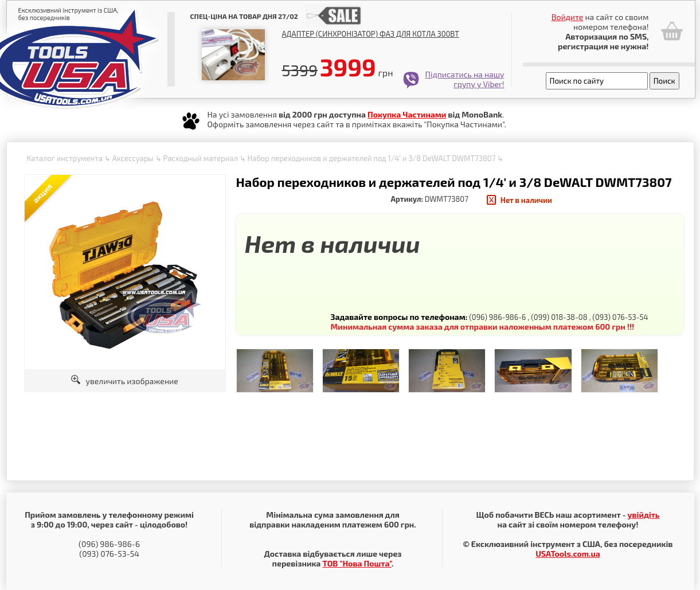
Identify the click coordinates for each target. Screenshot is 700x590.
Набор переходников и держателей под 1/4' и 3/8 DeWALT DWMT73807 (372, 158)
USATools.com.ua (568, 554)
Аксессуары (133, 158)
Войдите (568, 17)
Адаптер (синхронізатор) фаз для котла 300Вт (371, 34)
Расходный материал (200, 158)
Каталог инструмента (65, 158)
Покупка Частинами (407, 114)
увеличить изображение (125, 381)
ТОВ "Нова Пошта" (357, 563)
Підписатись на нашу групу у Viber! (465, 79)
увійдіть (643, 515)
